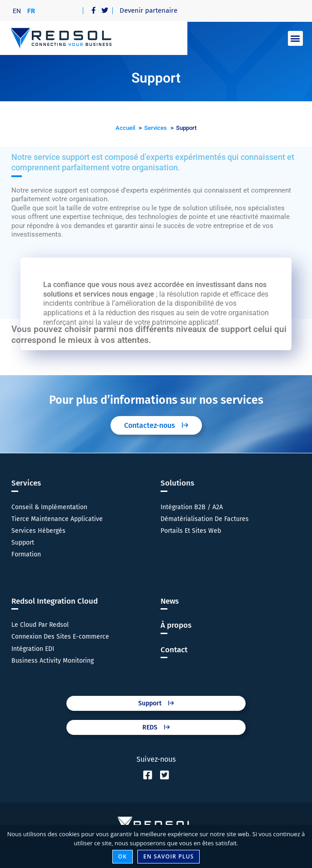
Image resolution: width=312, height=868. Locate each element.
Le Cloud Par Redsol (40, 625)
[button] (295, 38)
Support (23, 543)
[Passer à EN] (17, 11)
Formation (26, 554)
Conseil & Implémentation (49, 507)
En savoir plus (169, 856)
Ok (123, 856)
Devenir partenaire (148, 10)
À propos (176, 625)
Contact (174, 650)
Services (26, 483)
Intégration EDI (33, 649)
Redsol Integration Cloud (55, 601)
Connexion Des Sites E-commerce (60, 637)
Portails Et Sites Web (191, 531)
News (170, 601)
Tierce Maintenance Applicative (57, 519)
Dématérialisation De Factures (205, 519)
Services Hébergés (38, 531)
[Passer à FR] (31, 11)
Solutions (177, 483)
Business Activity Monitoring (53, 661)
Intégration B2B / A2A (192, 507)
